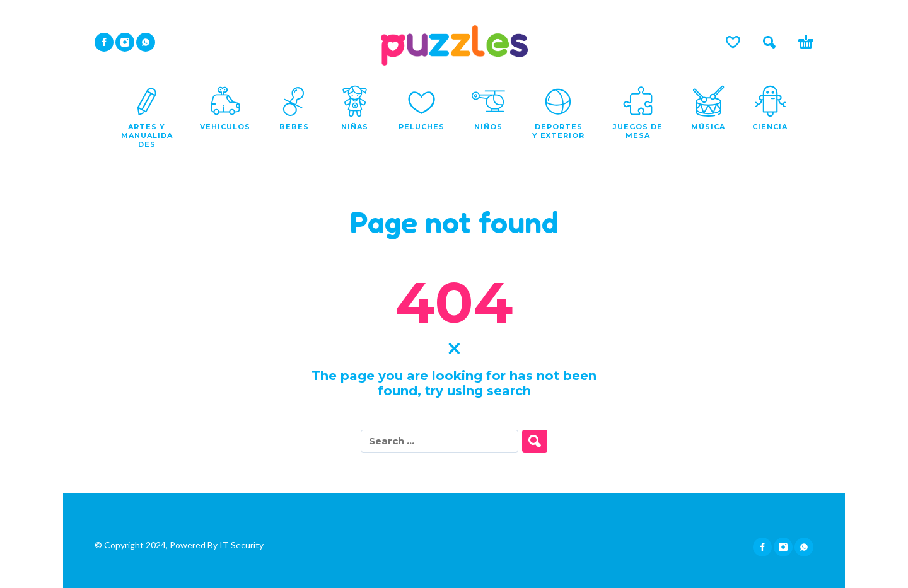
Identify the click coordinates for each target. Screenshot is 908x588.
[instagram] (125, 42)
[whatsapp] (146, 42)
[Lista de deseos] (733, 42)
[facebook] (104, 42)
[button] (769, 42)
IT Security (241, 545)
